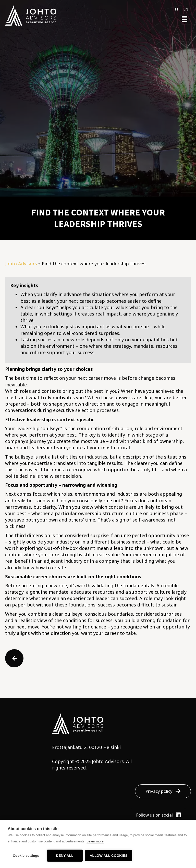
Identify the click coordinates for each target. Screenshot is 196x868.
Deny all (65, 856)
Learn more (95, 841)
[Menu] (185, 19)
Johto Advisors (21, 264)
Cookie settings (26, 856)
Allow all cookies (109, 856)
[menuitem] (176, 9)
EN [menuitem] (186, 9)
